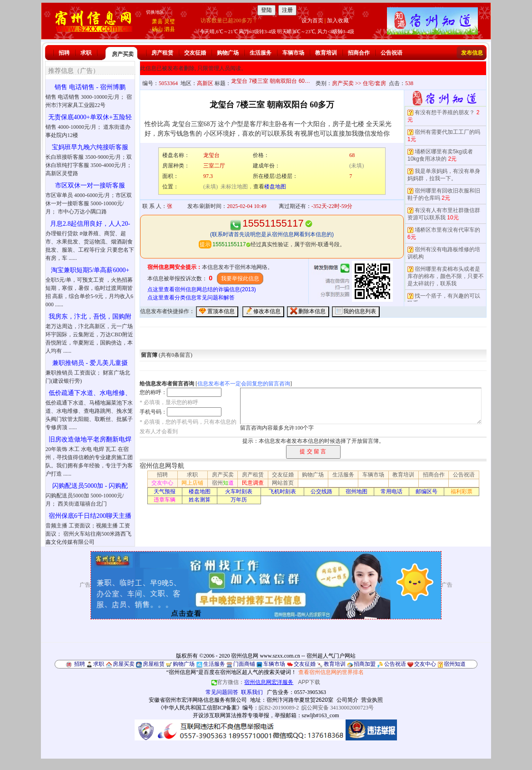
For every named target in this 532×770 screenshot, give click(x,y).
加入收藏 (338, 20)
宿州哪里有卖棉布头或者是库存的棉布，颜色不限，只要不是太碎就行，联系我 (446, 276)
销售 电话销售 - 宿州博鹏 (90, 87)
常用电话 (391, 491)
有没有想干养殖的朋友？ (445, 112)
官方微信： (253, 682)
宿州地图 (356, 491)
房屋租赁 (154, 664)
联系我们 (252, 692)
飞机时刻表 (282, 491)
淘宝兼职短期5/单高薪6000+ (90, 270)
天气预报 (165, 491)
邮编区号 (427, 491)
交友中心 (162, 483)
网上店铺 (192, 483)
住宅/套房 (374, 83)
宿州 (223, 483)
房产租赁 (162, 53)
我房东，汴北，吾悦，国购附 (90, 317)
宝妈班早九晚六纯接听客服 (90, 147)
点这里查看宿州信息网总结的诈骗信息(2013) (202, 289)
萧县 (157, 21)
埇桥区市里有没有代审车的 (447, 230)
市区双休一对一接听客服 (90, 185)
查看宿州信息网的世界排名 (331, 672)
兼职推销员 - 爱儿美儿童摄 (90, 363)
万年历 (239, 500)
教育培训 (326, 53)
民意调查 (253, 483)
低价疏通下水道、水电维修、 (90, 393)
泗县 (170, 29)
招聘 (64, 53)
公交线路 (321, 491)
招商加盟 (365, 664)
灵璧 (170, 21)
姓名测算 (200, 500)
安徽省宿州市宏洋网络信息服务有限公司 (198, 700)
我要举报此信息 (240, 279)
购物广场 (228, 53)
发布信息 (472, 53)
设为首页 (312, 20)
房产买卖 (123, 54)
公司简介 (347, 700)
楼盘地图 (275, 187)
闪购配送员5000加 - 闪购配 (90, 486)
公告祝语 (391, 53)
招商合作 (359, 53)
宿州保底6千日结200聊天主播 (90, 516)
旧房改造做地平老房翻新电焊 (90, 439)
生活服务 (261, 53)
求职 (86, 53)
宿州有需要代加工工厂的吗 (447, 132)
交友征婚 (195, 53)
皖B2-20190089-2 (279, 708)
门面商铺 (244, 664)
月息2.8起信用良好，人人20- (90, 224)
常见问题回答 (222, 692)
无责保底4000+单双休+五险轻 (90, 117)
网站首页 (283, 483)
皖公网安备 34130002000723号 (338, 708)
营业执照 (372, 700)
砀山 (157, 29)
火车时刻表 (239, 491)
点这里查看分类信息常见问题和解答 (191, 298)
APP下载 (309, 682)
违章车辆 (165, 500)
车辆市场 (293, 53)
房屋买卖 (124, 664)
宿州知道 (455, 664)
